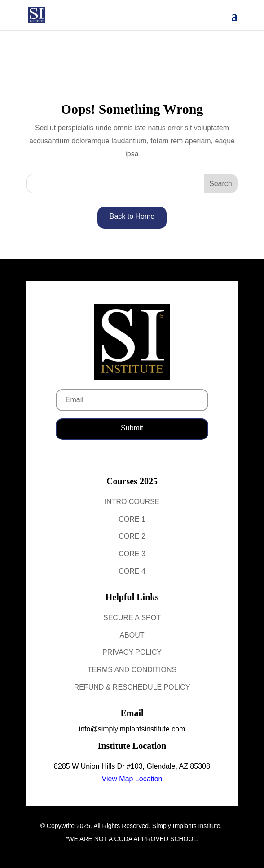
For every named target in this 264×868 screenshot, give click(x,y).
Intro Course (132, 502)
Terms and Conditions (132, 670)
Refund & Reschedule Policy (132, 687)
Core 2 (132, 536)
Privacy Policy (132, 652)
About (132, 635)
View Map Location (132, 779)
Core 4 (132, 571)
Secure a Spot (132, 618)
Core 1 (132, 519)
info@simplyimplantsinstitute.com (132, 729)
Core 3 (132, 554)
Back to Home (132, 216)
